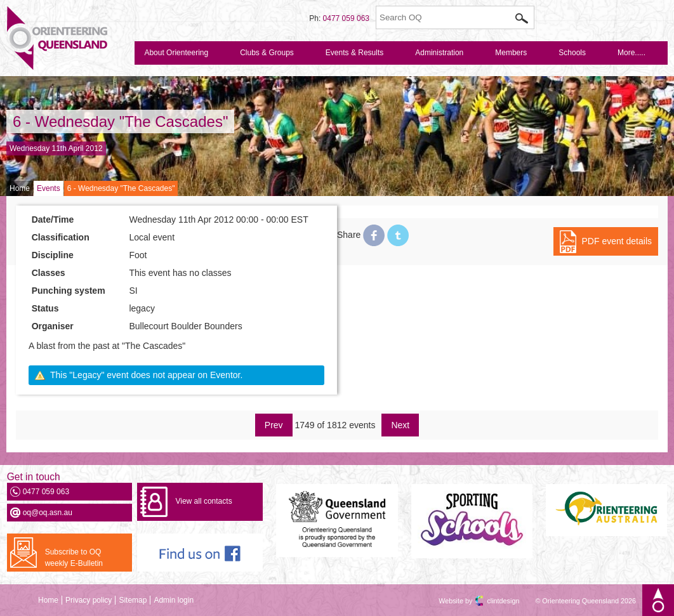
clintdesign (492, 601)
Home (20, 188)
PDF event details (617, 241)
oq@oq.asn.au (48, 513)
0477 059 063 (346, 18)
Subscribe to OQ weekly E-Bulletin (74, 558)
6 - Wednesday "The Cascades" (120, 121)
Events (49, 188)
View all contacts (203, 501)
